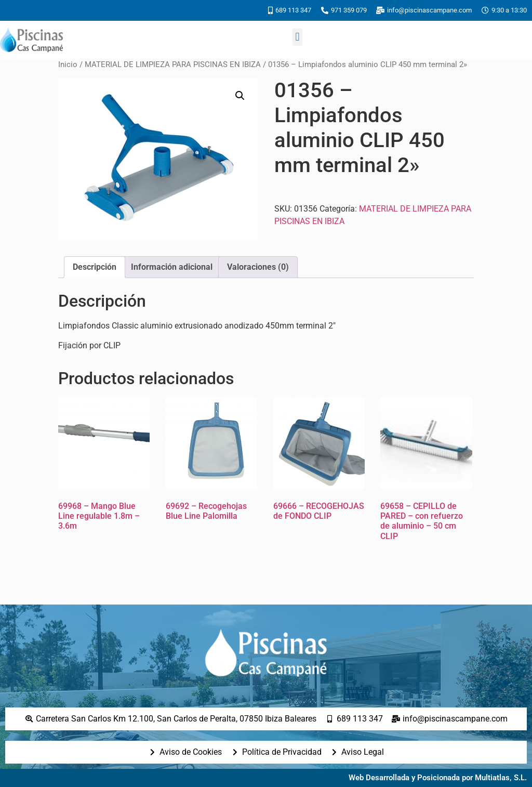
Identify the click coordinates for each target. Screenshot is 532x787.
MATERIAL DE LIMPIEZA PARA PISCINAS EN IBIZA (173, 64)
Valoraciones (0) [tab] (258, 267)
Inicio (68, 64)
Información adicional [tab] (172, 267)
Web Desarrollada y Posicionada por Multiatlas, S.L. (438, 778)
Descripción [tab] (95, 267)
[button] (297, 37)
